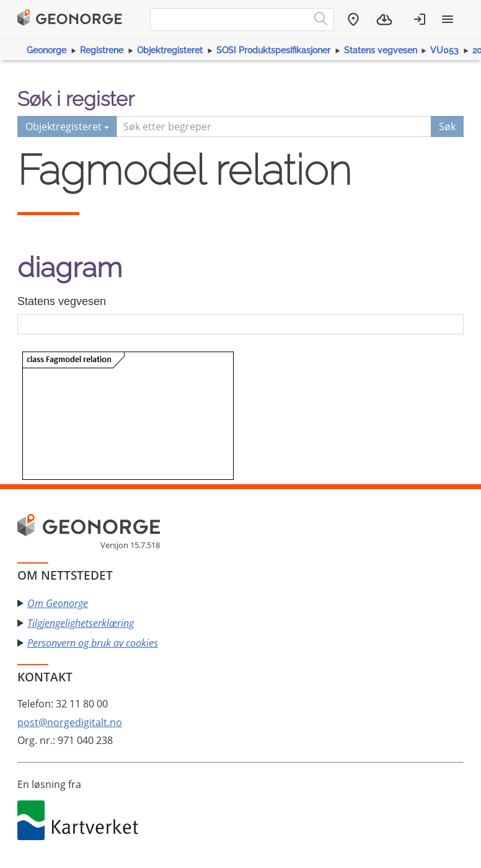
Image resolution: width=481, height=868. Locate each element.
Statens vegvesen (381, 50)
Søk (447, 126)
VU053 (444, 50)
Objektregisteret (170, 50)
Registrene (102, 50)
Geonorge (46, 50)
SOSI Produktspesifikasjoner (273, 50)
